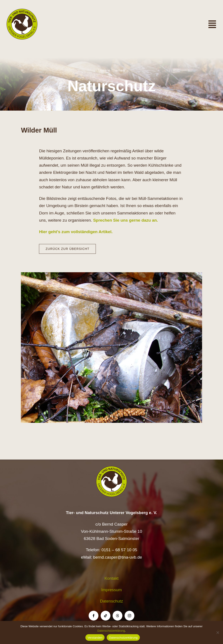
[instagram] (129, 616)
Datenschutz (111, 601)
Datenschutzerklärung (111, 631)
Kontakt (111, 578)
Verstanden (95, 638)
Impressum (111, 590)
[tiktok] (106, 616)
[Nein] (218, 632)
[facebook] (94, 616)
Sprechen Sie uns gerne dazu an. (126, 220)
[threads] (117, 616)
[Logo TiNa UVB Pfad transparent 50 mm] (22, 11)
